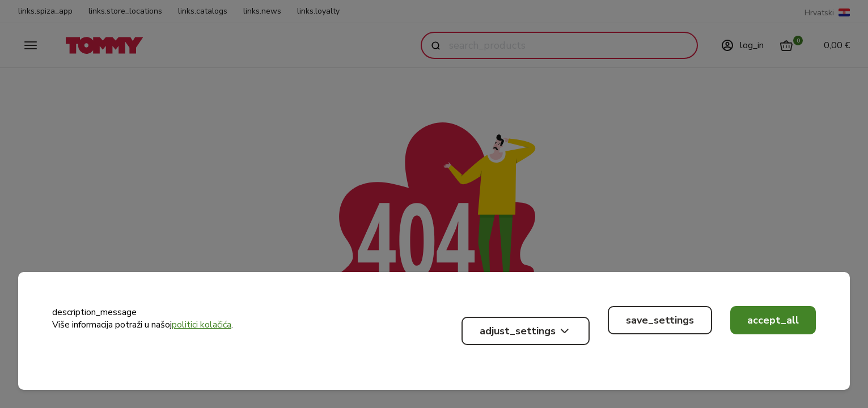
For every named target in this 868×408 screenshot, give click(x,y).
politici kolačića (202, 325)
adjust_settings (526, 331)
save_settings (660, 320)
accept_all (773, 320)
